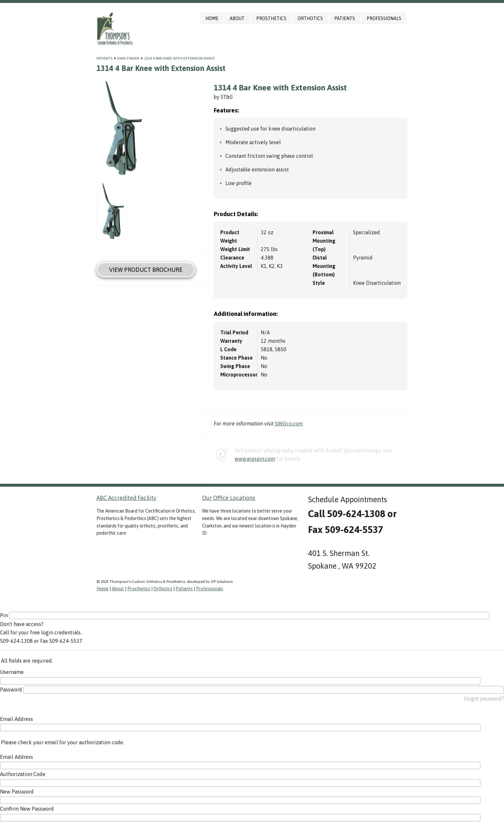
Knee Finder (128, 58)
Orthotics (310, 18)
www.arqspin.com (255, 459)
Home (212, 18)
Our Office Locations (229, 498)
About (237, 18)
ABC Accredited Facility (126, 498)
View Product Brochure (146, 270)
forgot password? (484, 699)
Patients (345, 18)
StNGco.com (289, 423)
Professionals (384, 18)
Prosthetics (271, 18)
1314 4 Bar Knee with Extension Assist (180, 58)
